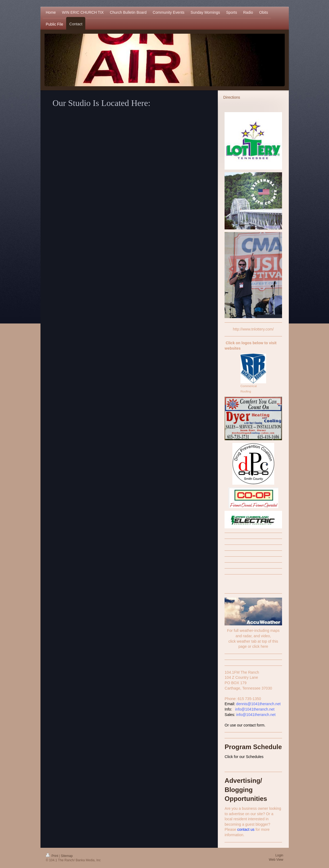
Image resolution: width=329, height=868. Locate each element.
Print (52, 856)
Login (279, 855)
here (264, 646)
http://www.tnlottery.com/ (253, 329)
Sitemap (67, 856)
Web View (276, 860)
